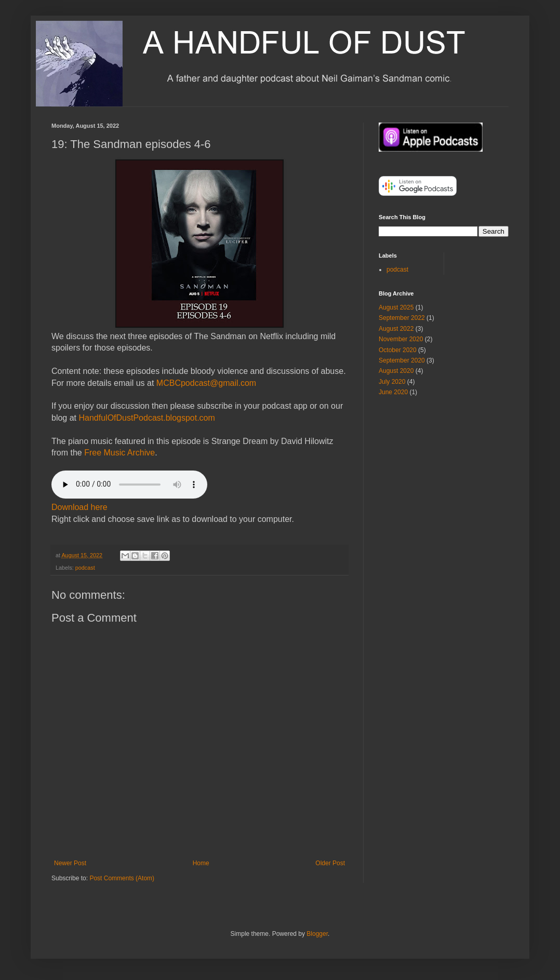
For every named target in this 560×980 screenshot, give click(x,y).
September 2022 (402, 318)
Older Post (330, 863)
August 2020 (396, 371)
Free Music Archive (119, 453)
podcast (85, 568)
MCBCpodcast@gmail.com (206, 383)
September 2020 (402, 360)
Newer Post (70, 863)
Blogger (317, 934)
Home (201, 863)
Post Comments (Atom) (122, 878)
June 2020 (393, 392)
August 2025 (396, 307)
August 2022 (396, 329)
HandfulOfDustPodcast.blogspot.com (146, 418)
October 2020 (398, 350)
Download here (79, 507)
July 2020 (392, 382)
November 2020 (401, 339)
